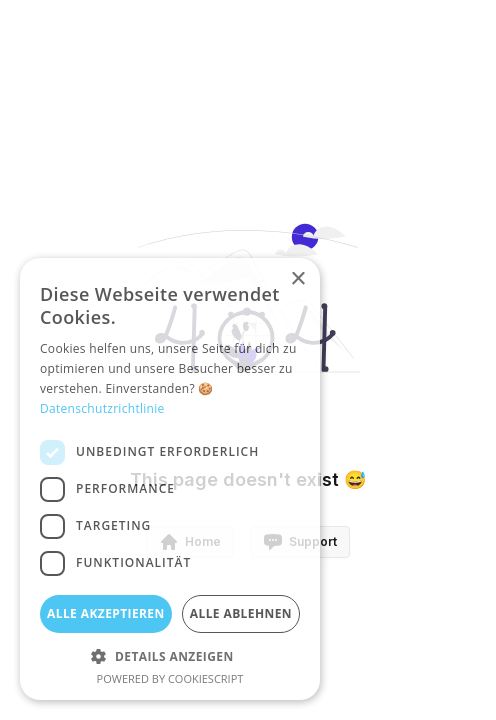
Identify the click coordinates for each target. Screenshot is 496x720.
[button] (170, 656)
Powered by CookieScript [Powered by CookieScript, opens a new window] (170, 678)
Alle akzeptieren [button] (106, 613)
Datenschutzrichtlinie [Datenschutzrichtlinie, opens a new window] (102, 408)
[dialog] (170, 479)
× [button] (297, 279)
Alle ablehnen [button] (241, 613)
